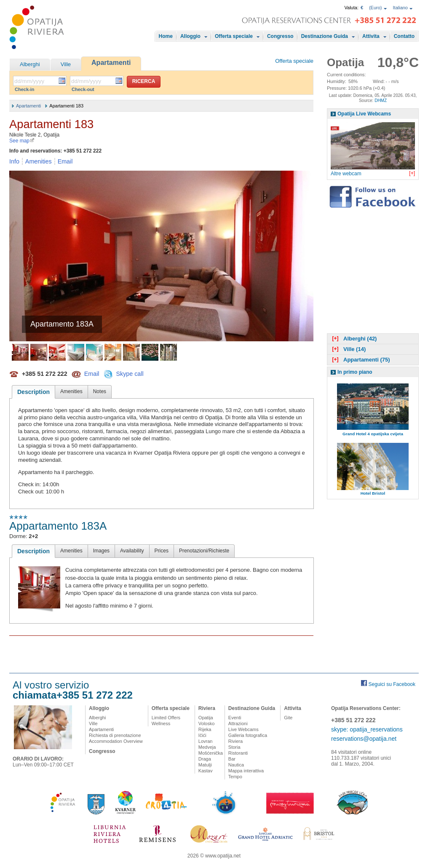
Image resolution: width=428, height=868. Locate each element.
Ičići (202, 735)
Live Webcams (243, 729)
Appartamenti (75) (360, 360)
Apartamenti (111, 63)
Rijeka (205, 729)
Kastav (206, 771)
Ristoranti (238, 753)
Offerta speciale (234, 36)
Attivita (371, 36)
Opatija (206, 718)
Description (33, 392)
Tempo (235, 777)
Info (14, 161)
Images (101, 551)
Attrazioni (238, 723)
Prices (162, 551)
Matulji (205, 765)
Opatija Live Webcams (364, 114)
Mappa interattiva (246, 771)
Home (166, 36)
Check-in (24, 89)
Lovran (206, 741)
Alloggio (190, 36)
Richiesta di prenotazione (115, 735)
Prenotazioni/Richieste (204, 551)
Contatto (404, 36)
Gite (288, 718)
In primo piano (355, 372)
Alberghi (30, 64)
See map (22, 141)
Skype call (130, 373)
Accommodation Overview (116, 741)
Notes (100, 391)
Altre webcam (346, 174)
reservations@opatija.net (364, 739)
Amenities (39, 161)
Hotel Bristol (373, 493)
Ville (66, 64)
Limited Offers (166, 718)
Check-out (83, 89)
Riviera (207, 708)
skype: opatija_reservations (367, 729)
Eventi (235, 718)
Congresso (280, 36)
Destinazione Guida (325, 36)
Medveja (207, 747)
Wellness (161, 723)
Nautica (236, 765)
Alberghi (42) (353, 339)
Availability (132, 551)
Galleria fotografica (248, 735)
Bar (232, 759)
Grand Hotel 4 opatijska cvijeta (373, 434)
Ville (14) (348, 349)
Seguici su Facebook (392, 684)
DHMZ (381, 100)
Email (65, 161)
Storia (234, 747)
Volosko (207, 723)
